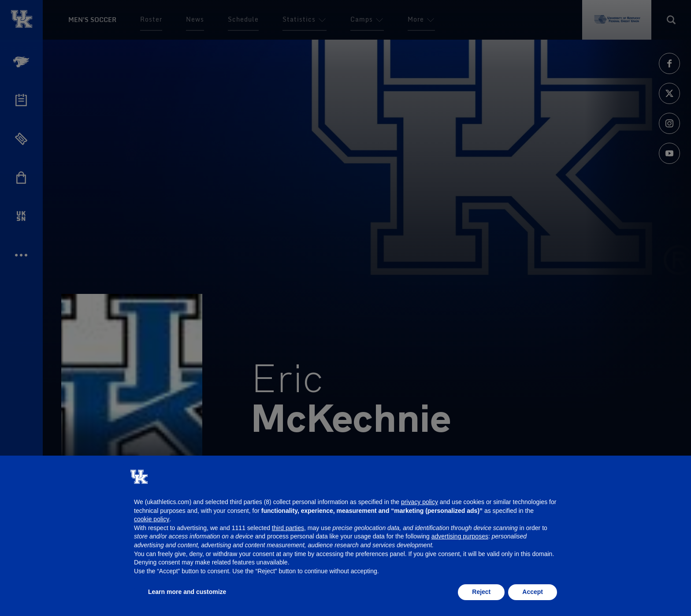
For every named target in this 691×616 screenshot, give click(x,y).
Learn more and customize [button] (187, 592)
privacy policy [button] (420, 502)
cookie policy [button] (152, 519)
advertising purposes (460, 536)
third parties (288, 528)
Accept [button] (533, 592)
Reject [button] (481, 592)
